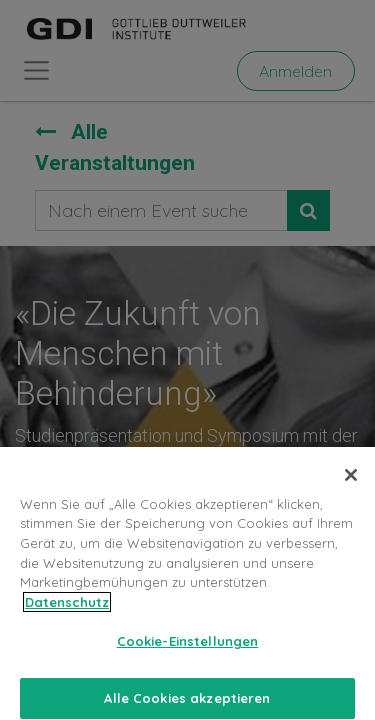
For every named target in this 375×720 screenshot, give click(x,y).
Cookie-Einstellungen (188, 650)
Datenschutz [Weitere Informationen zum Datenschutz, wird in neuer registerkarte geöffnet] (67, 611)
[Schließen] (351, 484)
